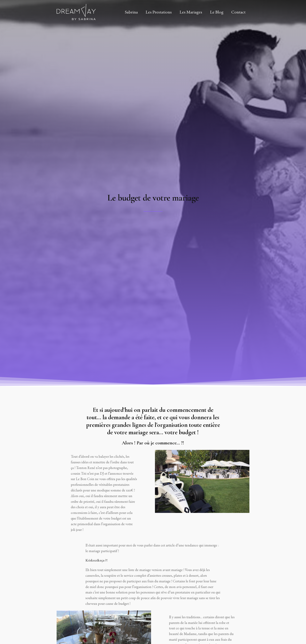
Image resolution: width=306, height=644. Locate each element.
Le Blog (217, 12)
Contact (238, 12)
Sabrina (131, 12)
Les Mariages (191, 12)
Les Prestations (159, 12)
